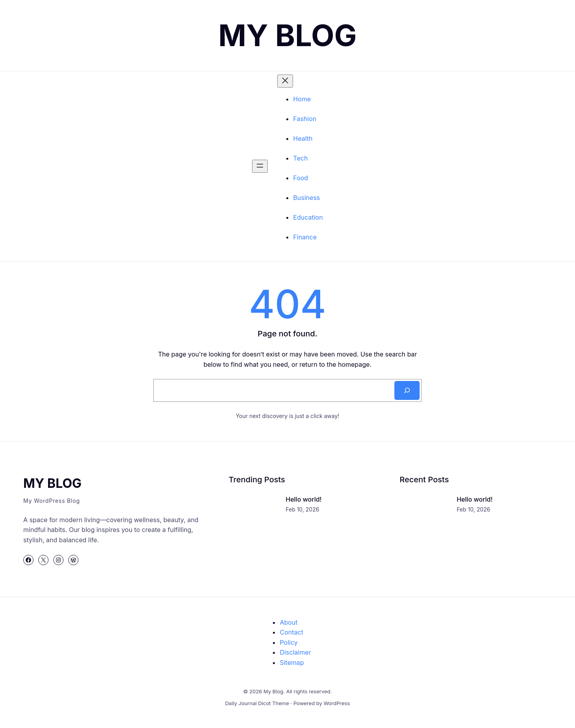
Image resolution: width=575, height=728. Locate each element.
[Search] (407, 390)
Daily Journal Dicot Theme (257, 703)
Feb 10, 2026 (302, 509)
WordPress (337, 703)
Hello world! (303, 499)
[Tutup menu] (285, 81)
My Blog (287, 35)
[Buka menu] (260, 166)
